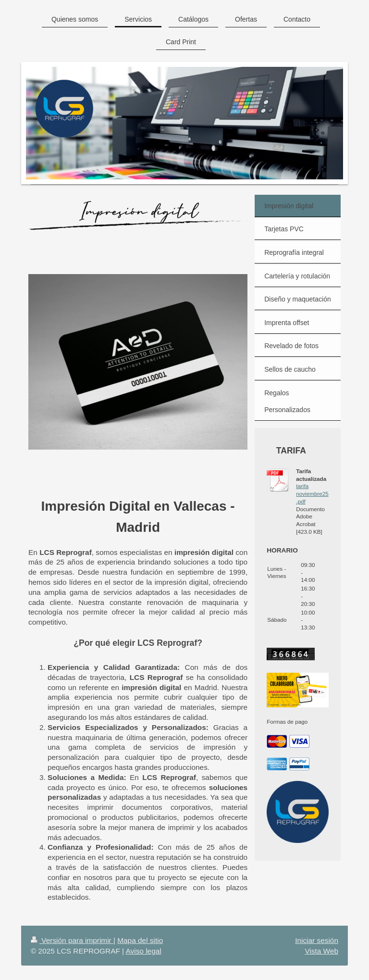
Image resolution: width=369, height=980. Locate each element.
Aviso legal (144, 951)
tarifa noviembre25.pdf (312, 494)
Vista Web (321, 951)
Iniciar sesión (317, 940)
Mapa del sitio (140, 940)
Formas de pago (287, 722)
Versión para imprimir (72, 940)
